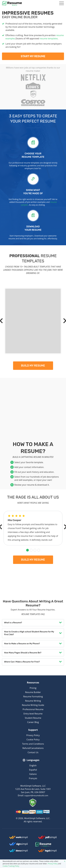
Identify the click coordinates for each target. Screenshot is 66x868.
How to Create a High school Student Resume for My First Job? (29, 633)
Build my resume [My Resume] (33, 366)
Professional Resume (33, 709)
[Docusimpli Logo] (19, 852)
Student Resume (33, 718)
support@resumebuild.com (36, 795)
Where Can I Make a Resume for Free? (22, 662)
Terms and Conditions (33, 744)
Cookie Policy (33, 740)
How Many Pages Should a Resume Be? (23, 653)
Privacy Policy (33, 735)
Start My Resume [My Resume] (33, 56)
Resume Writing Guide (33, 705)
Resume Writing (33, 701)
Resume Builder (33, 692)
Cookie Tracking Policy (11, 866)
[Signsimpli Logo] (19, 845)
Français (33, 778)
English (33, 765)
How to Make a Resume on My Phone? (22, 644)
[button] (27, 550)
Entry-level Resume (33, 714)
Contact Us (33, 752)
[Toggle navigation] (61, 3)
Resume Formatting (33, 697)
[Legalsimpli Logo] (47, 852)
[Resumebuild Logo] (48, 845)
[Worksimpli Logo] (19, 838)
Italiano (33, 774)
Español (33, 770)
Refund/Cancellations (33, 748)
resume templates (49, 38)
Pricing (33, 688)
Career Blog (33, 722)
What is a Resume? (13, 623)
